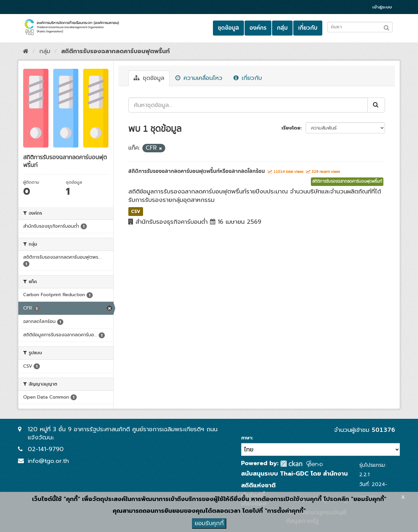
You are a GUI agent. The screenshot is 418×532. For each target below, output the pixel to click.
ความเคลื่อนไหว (199, 78)
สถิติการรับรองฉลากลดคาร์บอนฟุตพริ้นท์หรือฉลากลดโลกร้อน (197, 171)
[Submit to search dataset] (386, 27)
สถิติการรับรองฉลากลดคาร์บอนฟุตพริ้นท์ (115, 51)
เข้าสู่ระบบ (382, 7)
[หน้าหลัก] (26, 51)
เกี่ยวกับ (308, 28)
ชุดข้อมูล (228, 28)
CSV (136, 211)
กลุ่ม (282, 28)
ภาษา (246, 438)
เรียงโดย (291, 128)
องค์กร (258, 28)
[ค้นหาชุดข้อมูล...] (248, 105)
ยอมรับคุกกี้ (209, 523)
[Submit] (376, 105)
